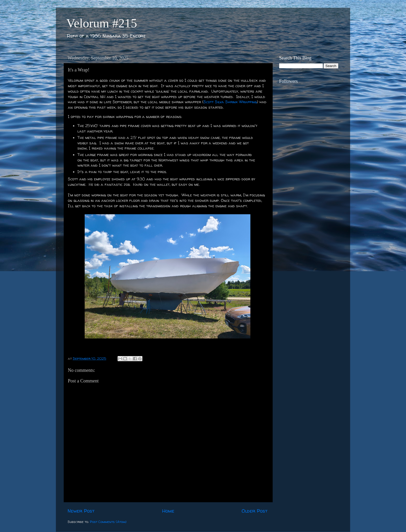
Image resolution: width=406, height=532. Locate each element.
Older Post (255, 511)
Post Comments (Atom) (108, 522)
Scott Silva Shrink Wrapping (230, 102)
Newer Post (81, 511)
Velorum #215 (102, 23)
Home (168, 511)
